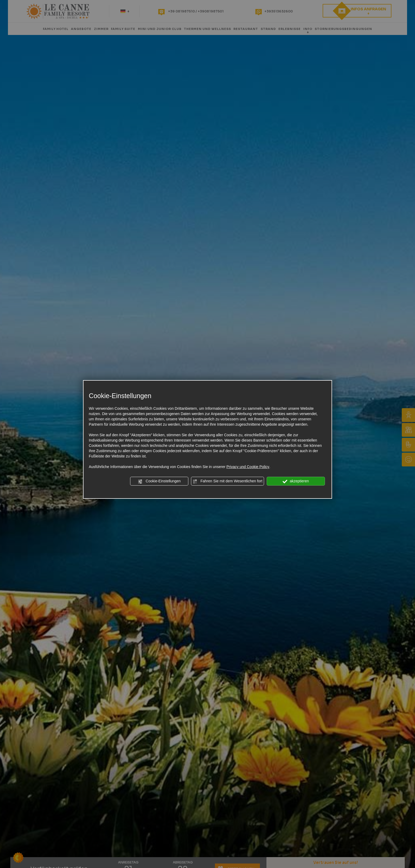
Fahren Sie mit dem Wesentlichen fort (228, 481)
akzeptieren (296, 481)
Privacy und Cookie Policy (248, 467)
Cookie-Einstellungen (159, 481)
